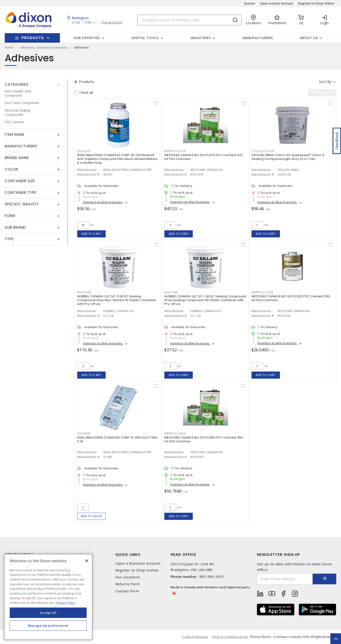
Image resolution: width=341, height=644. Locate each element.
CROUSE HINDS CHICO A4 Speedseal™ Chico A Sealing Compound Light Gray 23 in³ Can (288, 157)
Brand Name (17, 158)
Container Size (20, 181)
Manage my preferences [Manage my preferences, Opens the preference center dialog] (48, 626)
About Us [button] (309, 38)
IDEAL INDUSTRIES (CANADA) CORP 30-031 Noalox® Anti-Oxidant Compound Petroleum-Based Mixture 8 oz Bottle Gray (117, 159)
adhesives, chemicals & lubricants (44, 47)
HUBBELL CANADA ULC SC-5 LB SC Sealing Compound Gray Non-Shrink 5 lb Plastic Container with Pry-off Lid (117, 300)
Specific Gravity (22, 204)
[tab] (32, 85)
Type (9, 239)
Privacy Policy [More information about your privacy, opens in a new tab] (65, 603)
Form (10, 216)
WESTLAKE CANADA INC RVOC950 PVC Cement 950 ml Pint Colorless (204, 439)
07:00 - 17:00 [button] (82, 23)
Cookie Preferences (195, 637)
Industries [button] (201, 38)
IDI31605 (84, 433)
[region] (48, 597)
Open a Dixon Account (276, 3)
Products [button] (33, 38)
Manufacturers (258, 38)
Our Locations (128, 577)
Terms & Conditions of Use (230, 637)
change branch (112, 23)
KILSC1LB (171, 292)
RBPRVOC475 (175, 151)
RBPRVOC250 (262, 292)
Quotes (250, 3)
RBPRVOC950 (175, 433)
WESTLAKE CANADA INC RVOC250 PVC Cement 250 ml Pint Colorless (291, 298)
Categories (17, 84)
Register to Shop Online (316, 3)
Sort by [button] (325, 82)
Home (9, 47)
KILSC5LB (84, 292)
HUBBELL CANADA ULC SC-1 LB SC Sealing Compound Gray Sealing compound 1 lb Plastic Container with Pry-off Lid (205, 300)
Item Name (15, 134)
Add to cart (92, 234)
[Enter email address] (285, 579)
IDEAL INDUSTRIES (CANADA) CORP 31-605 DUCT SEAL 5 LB (118, 439)
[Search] (189, 20)
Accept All (48, 613)
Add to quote (92, 516)
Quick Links (128, 555)
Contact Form (127, 591)
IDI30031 (84, 151)
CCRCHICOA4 (263, 151)
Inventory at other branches (103, 202)
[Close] (87, 561)
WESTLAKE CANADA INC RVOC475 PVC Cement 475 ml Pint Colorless (204, 157)
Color (11, 169)
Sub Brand (15, 227)
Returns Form (128, 584)
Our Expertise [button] (87, 38)
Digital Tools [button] (145, 38)
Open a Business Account (138, 563)
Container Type (21, 193)
